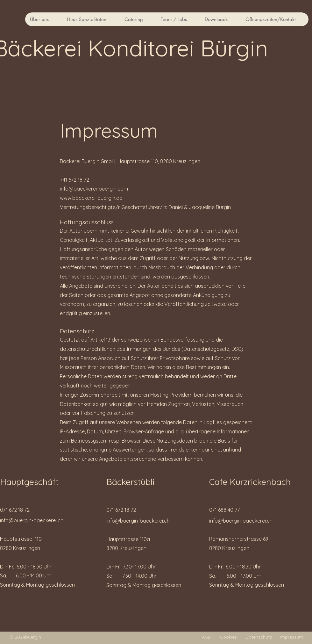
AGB (206, 637)
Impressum (291, 637)
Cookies (228, 637)
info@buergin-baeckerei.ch (32, 520)
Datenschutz (259, 637)
